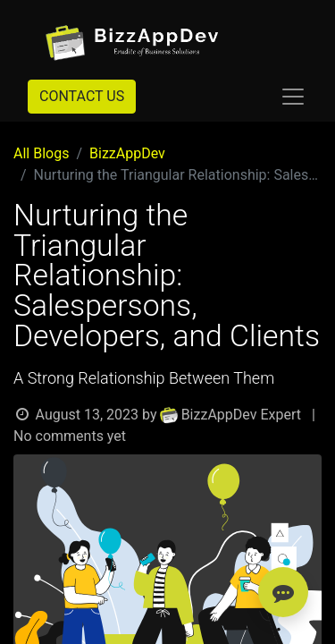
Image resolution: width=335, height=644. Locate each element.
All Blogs (41, 153)
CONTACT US (82, 96)
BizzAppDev (127, 153)
